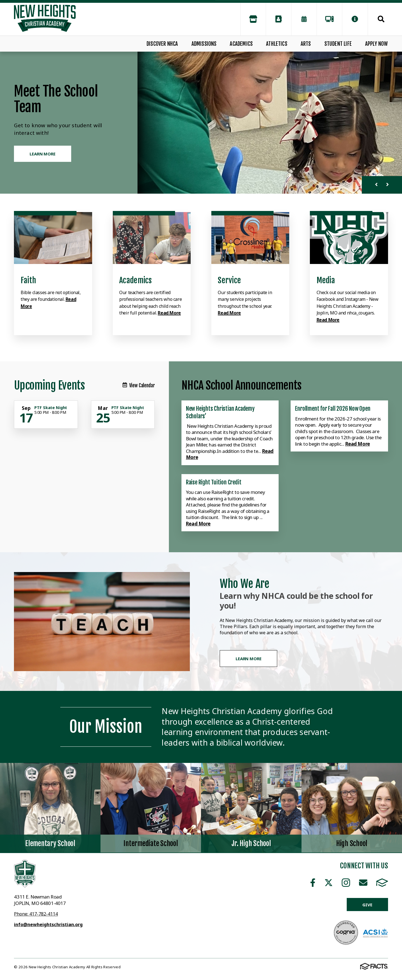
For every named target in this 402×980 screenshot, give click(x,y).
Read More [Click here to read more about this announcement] (358, 444)
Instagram (346, 883)
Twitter (329, 883)
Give (367, 905)
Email (363, 883)
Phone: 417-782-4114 (36, 914)
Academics (241, 44)
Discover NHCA (162, 44)
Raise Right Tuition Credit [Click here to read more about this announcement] (214, 482)
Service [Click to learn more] (229, 280)
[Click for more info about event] (27, 408)
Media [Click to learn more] (326, 280)
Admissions (204, 44)
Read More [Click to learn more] (169, 313)
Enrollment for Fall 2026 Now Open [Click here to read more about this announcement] (333, 409)
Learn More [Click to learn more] (43, 154)
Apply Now (377, 44)
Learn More (249, 659)
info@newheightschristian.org (48, 924)
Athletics (277, 44)
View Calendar (139, 385)
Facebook (313, 883)
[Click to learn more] (53, 238)
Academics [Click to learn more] (136, 280)
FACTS (382, 883)
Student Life (338, 44)
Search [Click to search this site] (381, 19)
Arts (306, 44)
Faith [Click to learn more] (28, 280)
